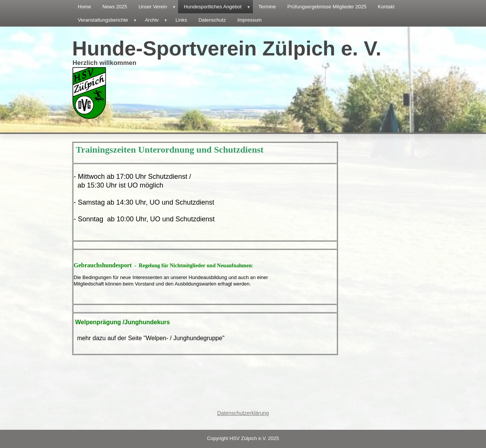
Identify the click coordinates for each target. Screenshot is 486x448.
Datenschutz (212, 20)
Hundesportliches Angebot (218, 7)
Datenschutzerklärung (243, 413)
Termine (267, 7)
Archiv (158, 20)
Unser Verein (159, 7)
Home (84, 7)
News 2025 (115, 7)
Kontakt (386, 7)
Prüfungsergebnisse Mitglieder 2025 (327, 7)
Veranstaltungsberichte (109, 20)
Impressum (249, 20)
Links (181, 20)
